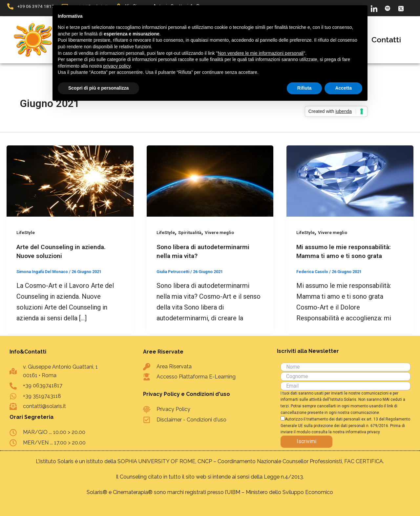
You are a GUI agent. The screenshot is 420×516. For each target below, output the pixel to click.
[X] (401, 8)
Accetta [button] (343, 88)
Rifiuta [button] (304, 88)
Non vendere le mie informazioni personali (260, 53)
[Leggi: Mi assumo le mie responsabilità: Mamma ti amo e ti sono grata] (350, 181)
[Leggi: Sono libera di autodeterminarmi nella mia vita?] (210, 181)
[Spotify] (388, 8)
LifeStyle (26, 232)
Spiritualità (191, 232)
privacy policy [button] (117, 66)
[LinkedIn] (374, 8)
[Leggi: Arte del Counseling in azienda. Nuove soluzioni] (70, 181)
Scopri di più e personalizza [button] (98, 88)
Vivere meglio (221, 232)
